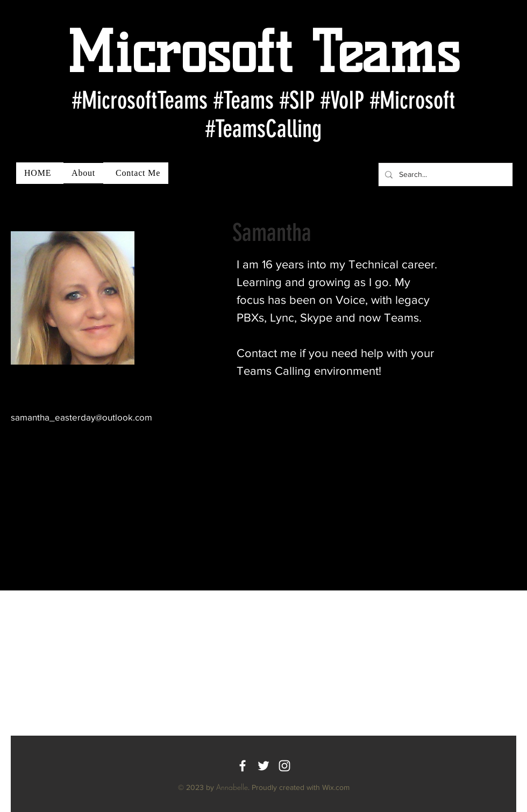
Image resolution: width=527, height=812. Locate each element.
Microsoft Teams (263, 52)
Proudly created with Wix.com (301, 787)
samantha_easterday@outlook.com (81, 417)
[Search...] (444, 174)
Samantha (272, 233)
